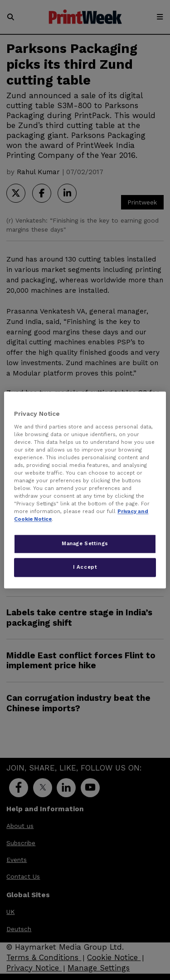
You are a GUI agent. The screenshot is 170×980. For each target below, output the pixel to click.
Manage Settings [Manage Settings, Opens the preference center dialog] (85, 544)
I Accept (85, 567)
